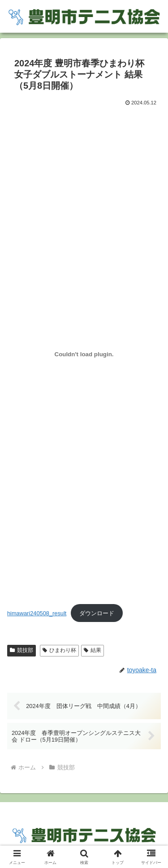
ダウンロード (97, 613)
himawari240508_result (37, 613)
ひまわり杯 (59, 650)
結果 (93, 650)
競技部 (22, 650)
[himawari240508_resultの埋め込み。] (84, 354)
